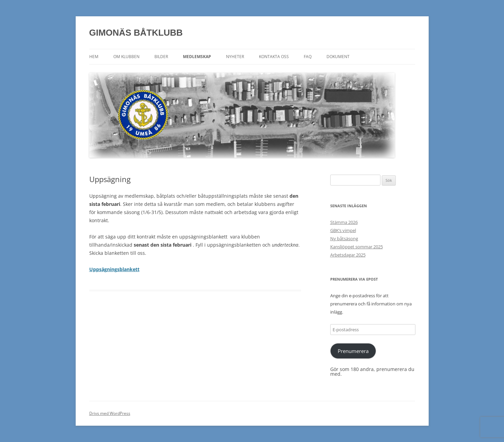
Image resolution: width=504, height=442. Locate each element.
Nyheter (235, 57)
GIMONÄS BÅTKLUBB (136, 33)
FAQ (308, 57)
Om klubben (126, 57)
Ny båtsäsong (344, 238)
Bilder (161, 57)
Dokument (338, 57)
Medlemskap (197, 57)
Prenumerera (353, 351)
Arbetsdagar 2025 (348, 255)
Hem (94, 57)
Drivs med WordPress (110, 413)
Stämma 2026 (344, 222)
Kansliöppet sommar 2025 (357, 247)
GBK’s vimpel (343, 230)
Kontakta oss (274, 57)
